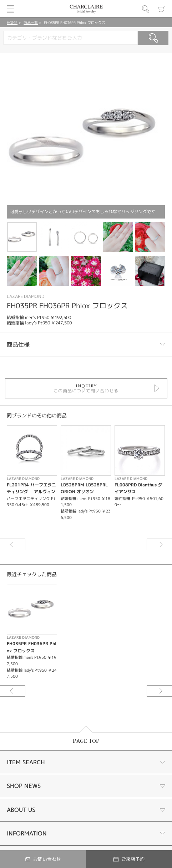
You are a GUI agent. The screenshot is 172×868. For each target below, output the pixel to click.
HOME (12, 23)
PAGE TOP (86, 741)
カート (162, 9)
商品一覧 (31, 23)
